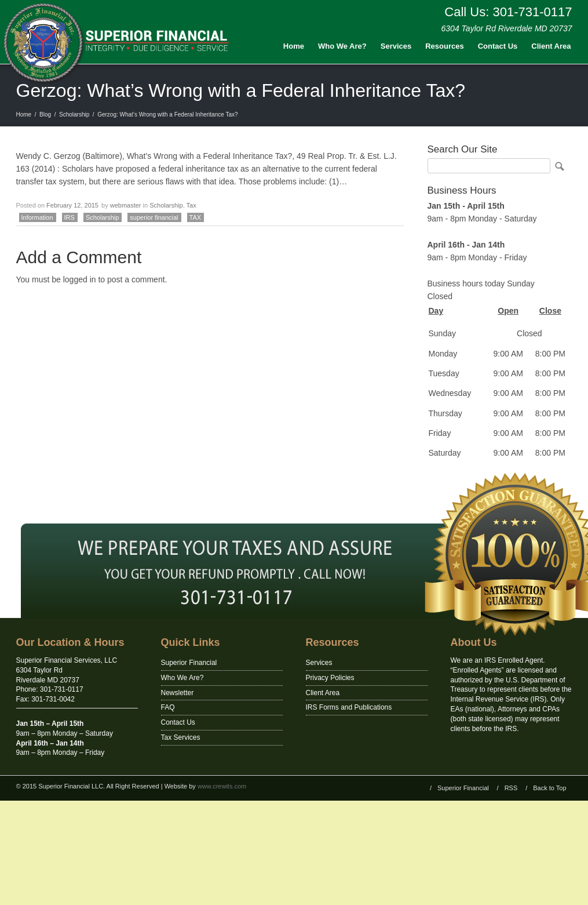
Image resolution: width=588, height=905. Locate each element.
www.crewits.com (222, 786)
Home (294, 46)
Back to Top (549, 788)
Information (37, 217)
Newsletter (178, 693)
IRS (70, 217)
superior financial (154, 217)
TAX (196, 217)
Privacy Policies (330, 678)
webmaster (126, 205)
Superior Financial (189, 663)
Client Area (551, 46)
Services (396, 46)
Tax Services (181, 737)
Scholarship (74, 115)
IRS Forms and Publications (349, 707)
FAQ (168, 707)
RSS (511, 788)
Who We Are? (342, 46)
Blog (45, 115)
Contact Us (498, 46)
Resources (444, 46)
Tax (191, 205)
